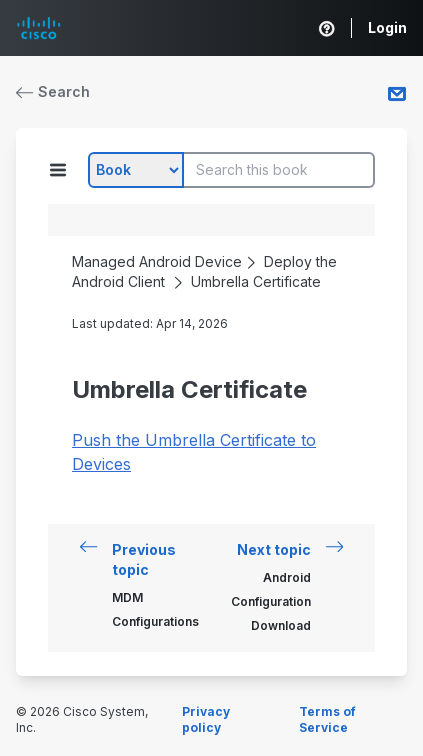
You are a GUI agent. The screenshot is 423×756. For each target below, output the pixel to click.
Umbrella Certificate (256, 281)
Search (53, 91)
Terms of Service (327, 719)
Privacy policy (206, 719)
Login (387, 27)
